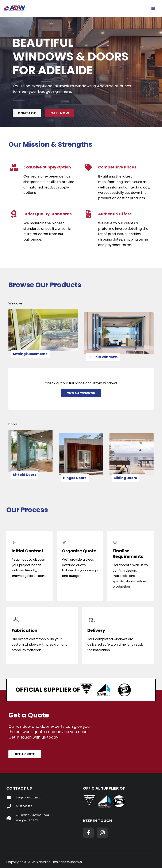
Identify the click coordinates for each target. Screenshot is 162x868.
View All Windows (81, 391)
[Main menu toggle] (153, 9)
